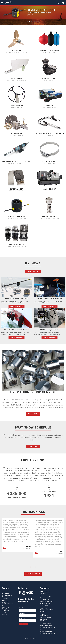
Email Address (23, 608)
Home (4, 592)
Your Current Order (7, 595)
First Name (22, 613)
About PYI (5, 600)
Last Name (22, 618)
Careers (4, 612)
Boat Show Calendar (8, 604)
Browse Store (6, 597)
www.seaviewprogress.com (47, 627)
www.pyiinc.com (44, 605)
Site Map (4, 614)
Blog (3, 606)
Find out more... (33, 414)
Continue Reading (17, 306)
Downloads (5, 599)
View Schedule (33, 447)
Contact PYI (5, 602)
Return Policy (6, 611)
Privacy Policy (6, 609)
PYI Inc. (30, 639)
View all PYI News (33, 272)
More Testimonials (33, 574)
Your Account (6, 594)
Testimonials (6, 607)
